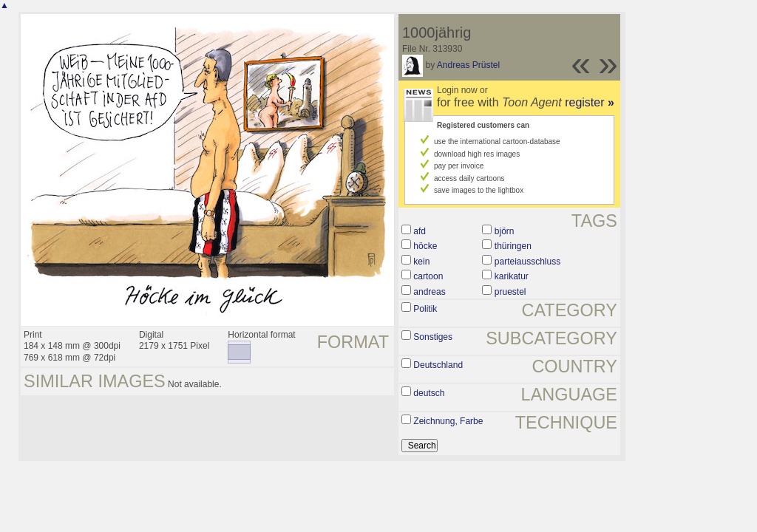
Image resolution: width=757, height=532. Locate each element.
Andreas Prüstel (468, 65)
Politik (425, 309)
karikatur (512, 276)
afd (420, 231)
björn (505, 231)
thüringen (513, 246)
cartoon (428, 276)
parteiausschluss (527, 262)
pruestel (510, 292)
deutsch (429, 393)
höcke (425, 246)
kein (421, 262)
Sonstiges (433, 337)
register (590, 102)
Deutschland (438, 365)
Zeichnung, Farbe (448, 421)
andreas (429, 292)
